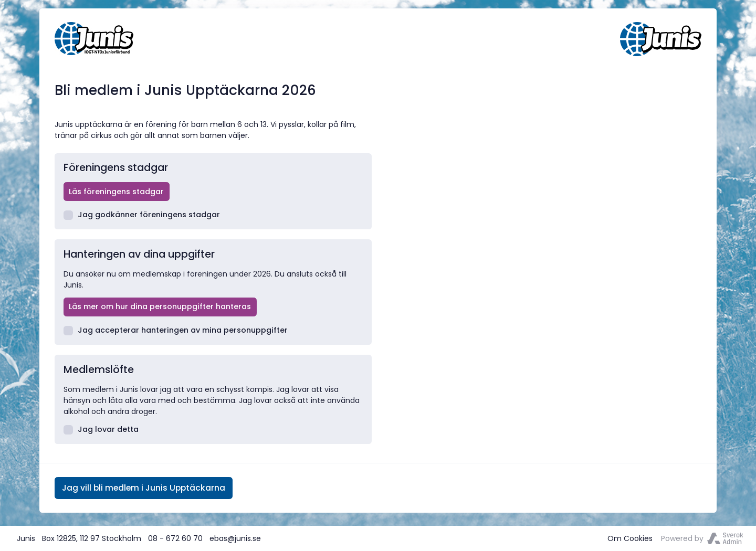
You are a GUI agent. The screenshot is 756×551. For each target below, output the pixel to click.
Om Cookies (630, 538)
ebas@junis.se (235, 538)
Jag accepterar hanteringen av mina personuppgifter (176, 330)
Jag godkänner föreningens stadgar (142, 215)
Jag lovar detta (101, 429)
